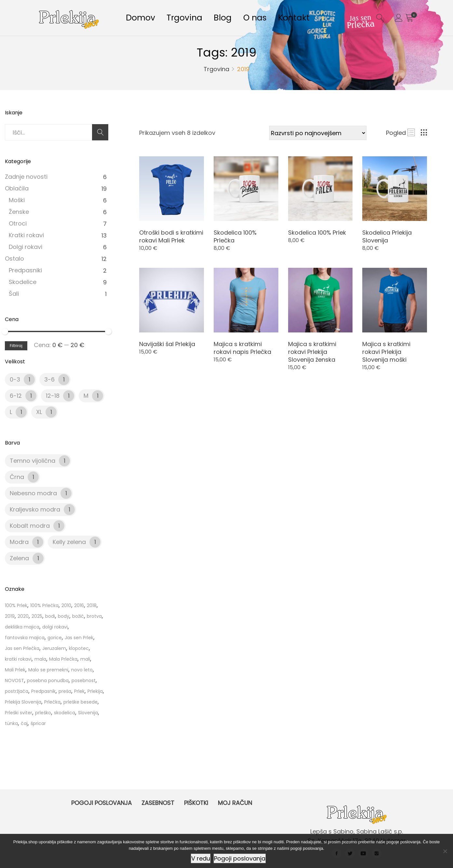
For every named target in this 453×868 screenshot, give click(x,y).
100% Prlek (16, 605)
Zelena (19, 558)
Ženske (19, 212)
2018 (92, 605)
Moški (17, 200)
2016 (79, 605)
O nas (266, 19)
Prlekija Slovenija (23, 702)
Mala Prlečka (63, 659)
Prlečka (52, 702)
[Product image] (172, 189)
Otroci (18, 223)
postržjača (17, 691)
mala (40, 659)
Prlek (79, 691)
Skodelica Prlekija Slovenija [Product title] (387, 236)
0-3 (15, 379)
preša (65, 691)
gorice (55, 638)
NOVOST (14, 680)
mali (85, 659)
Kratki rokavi (26, 235)
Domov (142, 19)
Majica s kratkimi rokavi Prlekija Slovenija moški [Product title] (386, 352)
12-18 (53, 396)
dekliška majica (22, 627)
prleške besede (80, 702)
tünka (11, 723)
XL (39, 412)
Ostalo (14, 259)
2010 (66, 605)
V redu (201, 858)
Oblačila (17, 188)
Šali (14, 294)
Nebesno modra (33, 493)
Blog (231, 19)
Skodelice (23, 282)
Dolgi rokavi (26, 247)
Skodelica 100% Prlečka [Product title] (235, 236)
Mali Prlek (15, 670)
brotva (94, 616)
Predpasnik (43, 691)
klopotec (79, 648)
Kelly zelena (69, 542)
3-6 (49, 379)
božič (78, 616)
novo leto (82, 670)
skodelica (65, 713)
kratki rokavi (18, 659)
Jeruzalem (54, 648)
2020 (23, 616)
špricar (38, 723)
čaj (24, 723)
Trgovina (189, 19)
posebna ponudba (48, 680)
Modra (19, 542)
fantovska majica (25, 638)
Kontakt (308, 19)
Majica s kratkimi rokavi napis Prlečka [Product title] (242, 348)
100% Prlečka (44, 605)
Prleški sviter (19, 713)
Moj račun (235, 803)
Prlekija (95, 691)
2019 (10, 616)
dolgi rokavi (55, 627)
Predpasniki (25, 270)
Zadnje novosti (26, 177)
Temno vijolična (33, 461)
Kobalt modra (30, 526)
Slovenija (88, 713)
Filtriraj (16, 346)
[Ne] (445, 851)
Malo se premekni (48, 670)
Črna (17, 477)
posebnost (84, 680)
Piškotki (196, 803)
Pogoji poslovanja (101, 803)
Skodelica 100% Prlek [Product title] (317, 233)
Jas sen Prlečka (22, 648)
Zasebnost (158, 803)
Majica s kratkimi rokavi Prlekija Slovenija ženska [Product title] (312, 352)
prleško (43, 713)
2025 (37, 616)
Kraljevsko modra (35, 509)
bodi (50, 616)
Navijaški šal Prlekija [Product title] (167, 344)
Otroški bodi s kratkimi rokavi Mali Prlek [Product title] (171, 236)
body (64, 616)
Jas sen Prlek (79, 638)
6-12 (16, 396)
